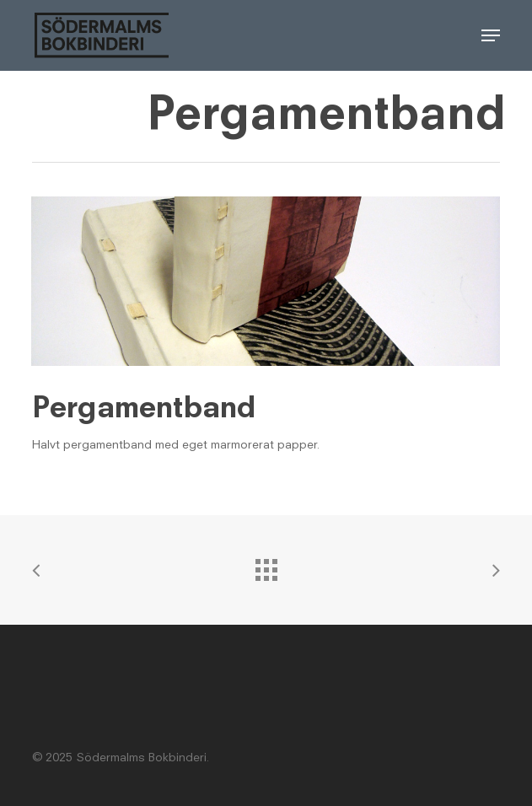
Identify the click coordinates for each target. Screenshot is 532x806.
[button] (491, 35)
